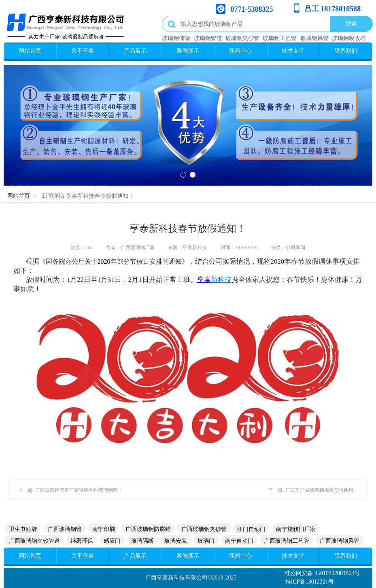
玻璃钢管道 (208, 38)
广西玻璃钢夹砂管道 (34, 541)
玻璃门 (206, 541)
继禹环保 (82, 541)
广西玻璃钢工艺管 (287, 541)
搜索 (351, 23)
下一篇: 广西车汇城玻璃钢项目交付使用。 (313, 490)
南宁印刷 (104, 529)
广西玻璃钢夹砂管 (204, 529)
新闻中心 (240, 51)
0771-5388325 (252, 9)
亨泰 (204, 280)
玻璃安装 (176, 541)
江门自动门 (251, 529)
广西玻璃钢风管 (340, 541)
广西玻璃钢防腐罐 (148, 529)
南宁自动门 (239, 541)
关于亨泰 (83, 51)
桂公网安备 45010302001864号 (322, 573)
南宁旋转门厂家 (296, 529)
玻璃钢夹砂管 (242, 38)
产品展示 (135, 51)
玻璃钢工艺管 (280, 38)
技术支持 (293, 51)
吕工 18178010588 (333, 9)
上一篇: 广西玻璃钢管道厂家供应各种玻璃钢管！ (70, 490)
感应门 (112, 541)
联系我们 (346, 51)
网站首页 (30, 51)
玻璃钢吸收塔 (349, 38)
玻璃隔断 (142, 541)
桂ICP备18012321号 (310, 582)
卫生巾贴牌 (23, 529)
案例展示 (188, 51)
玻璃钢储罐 (176, 38)
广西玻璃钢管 (65, 529)
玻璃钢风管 (314, 38)
